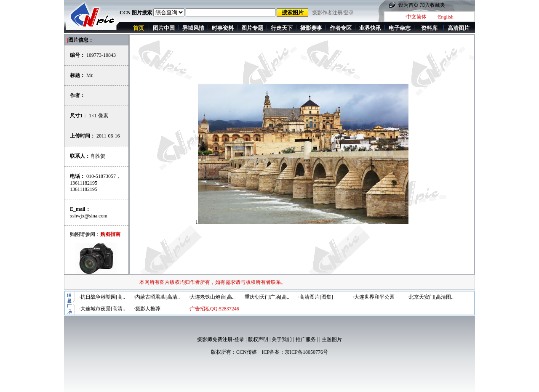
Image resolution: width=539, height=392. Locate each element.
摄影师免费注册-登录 (221, 339)
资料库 (429, 28)
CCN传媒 (247, 352)
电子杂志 (400, 28)
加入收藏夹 (432, 5)
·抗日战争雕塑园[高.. (102, 297)
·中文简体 (416, 17)
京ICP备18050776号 (306, 352)
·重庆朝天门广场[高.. (266, 297)
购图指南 (110, 234)
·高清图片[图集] (316, 297)
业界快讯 (370, 28)
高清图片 (459, 28)
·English (445, 17)
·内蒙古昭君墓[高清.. (157, 297)
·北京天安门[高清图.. (431, 297)
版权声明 (258, 339)
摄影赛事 (311, 28)
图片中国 (164, 28)
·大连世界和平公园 (374, 297)
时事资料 (223, 28)
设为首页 (408, 5)
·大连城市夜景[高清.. (102, 309)
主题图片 (332, 339)
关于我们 (282, 339)
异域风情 (193, 28)
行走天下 (282, 28)
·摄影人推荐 (147, 309)
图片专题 (252, 28)
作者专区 (341, 28)
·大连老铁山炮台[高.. (212, 297)
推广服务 (306, 339)
